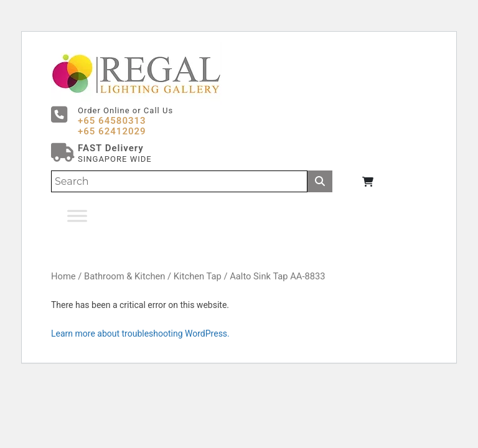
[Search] (179, 181)
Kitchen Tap (198, 276)
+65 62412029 (112, 131)
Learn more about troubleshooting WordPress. (140, 334)
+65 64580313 (112, 121)
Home (63, 276)
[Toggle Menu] (77, 216)
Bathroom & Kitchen (124, 276)
